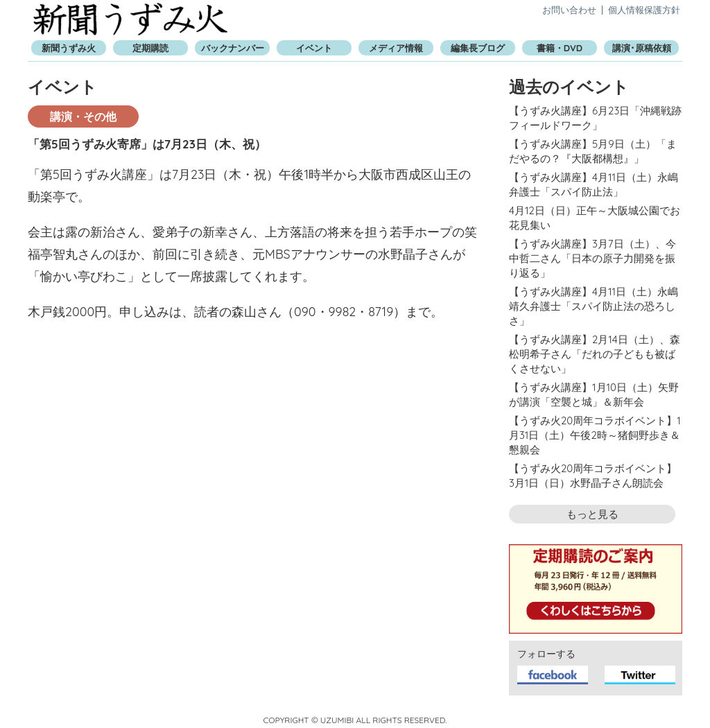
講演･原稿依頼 (642, 48)
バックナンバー (233, 48)
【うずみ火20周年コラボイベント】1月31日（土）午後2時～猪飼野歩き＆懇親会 (595, 435)
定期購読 (150, 48)
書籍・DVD (560, 48)
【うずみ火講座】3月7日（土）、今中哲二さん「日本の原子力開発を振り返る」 (592, 258)
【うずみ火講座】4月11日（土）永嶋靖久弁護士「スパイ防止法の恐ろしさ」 (594, 306)
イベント (314, 48)
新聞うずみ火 (130, 19)
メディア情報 (396, 48)
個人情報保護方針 (644, 10)
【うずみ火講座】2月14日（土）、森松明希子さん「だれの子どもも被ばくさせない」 (595, 354)
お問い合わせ (569, 10)
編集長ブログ (478, 48)
